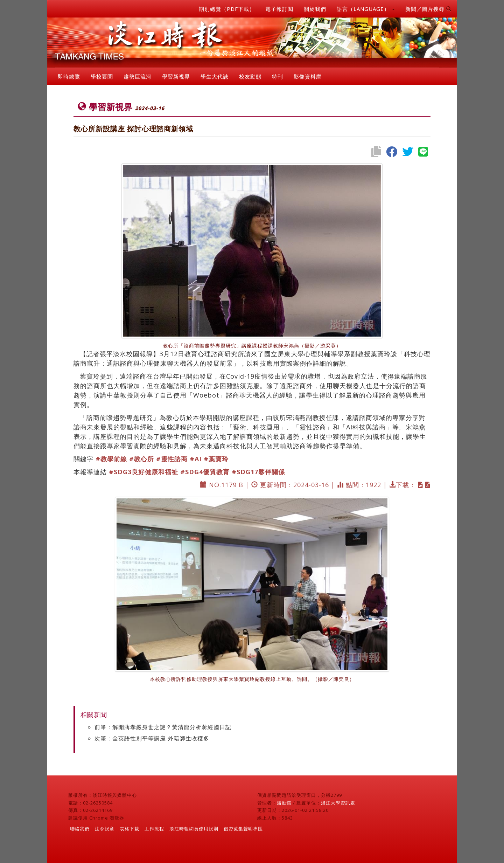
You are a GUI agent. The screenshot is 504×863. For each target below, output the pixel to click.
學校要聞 (102, 76)
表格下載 (129, 829)
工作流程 (154, 829)
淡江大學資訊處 (338, 803)
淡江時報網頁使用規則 (194, 829)
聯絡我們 (80, 829)
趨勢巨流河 (138, 76)
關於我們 (315, 9)
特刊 (278, 76)
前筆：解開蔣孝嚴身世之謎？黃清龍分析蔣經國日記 (163, 727)
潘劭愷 (284, 803)
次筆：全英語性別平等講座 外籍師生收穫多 (152, 738)
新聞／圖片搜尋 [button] (428, 9)
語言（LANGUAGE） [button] (366, 9)
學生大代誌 (215, 76)
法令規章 (105, 829)
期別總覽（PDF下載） (227, 9)
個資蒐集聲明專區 (243, 829)
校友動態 (250, 76)
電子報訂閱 (279, 9)
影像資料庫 (308, 76)
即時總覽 (69, 76)
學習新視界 (176, 76)
